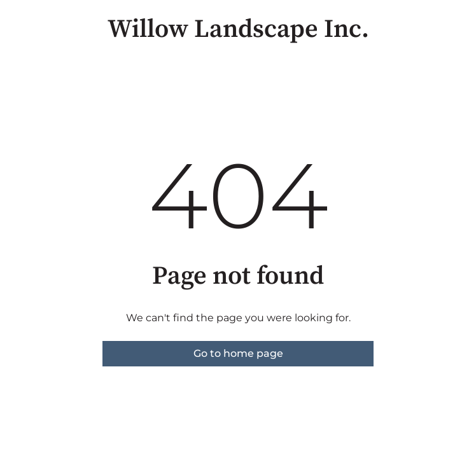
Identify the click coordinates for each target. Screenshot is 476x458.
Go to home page (238, 353)
